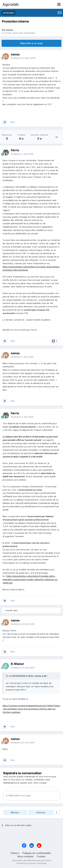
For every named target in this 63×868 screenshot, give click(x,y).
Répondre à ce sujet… (19, 795)
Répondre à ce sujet (31, 43)
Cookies (41, 856)
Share (15, 812)
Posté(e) (23, 58)
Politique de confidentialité (37, 853)
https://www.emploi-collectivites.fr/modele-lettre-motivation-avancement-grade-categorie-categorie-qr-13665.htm (30, 579)
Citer (12, 122)
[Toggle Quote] (7, 676)
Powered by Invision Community (32, 863)
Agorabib (10, 4)
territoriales (30, 33)
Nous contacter (26, 856)
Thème (15, 853)
